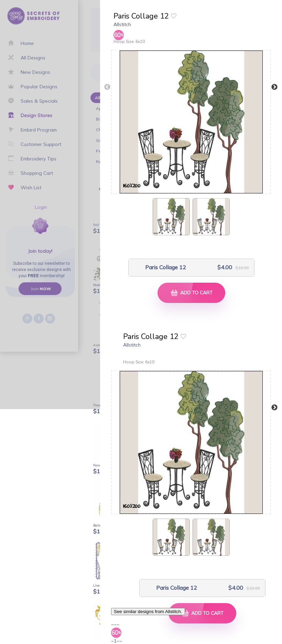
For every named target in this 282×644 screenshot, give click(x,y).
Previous (107, 87)
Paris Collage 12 (166, 267)
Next (274, 87)
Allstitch (122, 24)
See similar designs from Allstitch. (148, 612)
